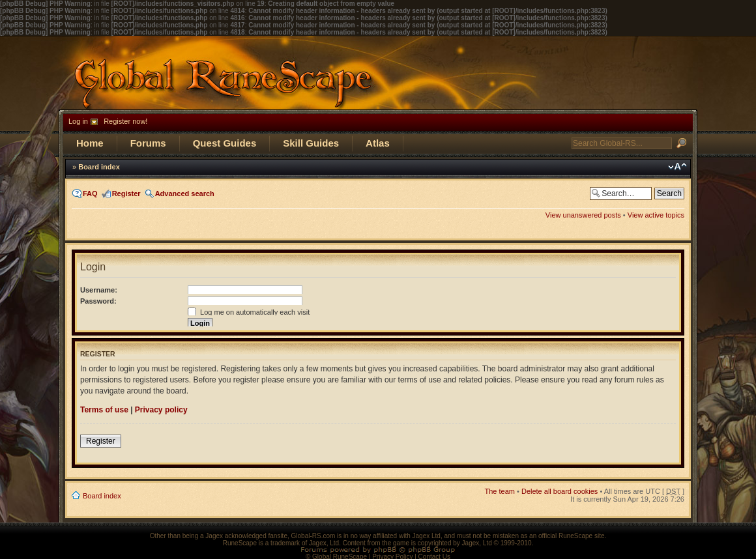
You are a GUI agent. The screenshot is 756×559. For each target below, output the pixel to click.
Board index (99, 167)
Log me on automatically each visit (249, 312)
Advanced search (185, 193)
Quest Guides (225, 143)
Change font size (677, 167)
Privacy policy (161, 410)
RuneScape (240, 543)
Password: (98, 301)
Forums (148, 143)
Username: (99, 290)
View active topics (656, 215)
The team (500, 491)
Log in (78, 121)
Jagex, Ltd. (325, 543)
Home (90, 143)
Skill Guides (311, 143)
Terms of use (104, 410)
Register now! (125, 121)
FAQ (90, 193)
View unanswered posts (583, 215)
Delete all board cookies (560, 491)
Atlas (378, 143)
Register (126, 193)
